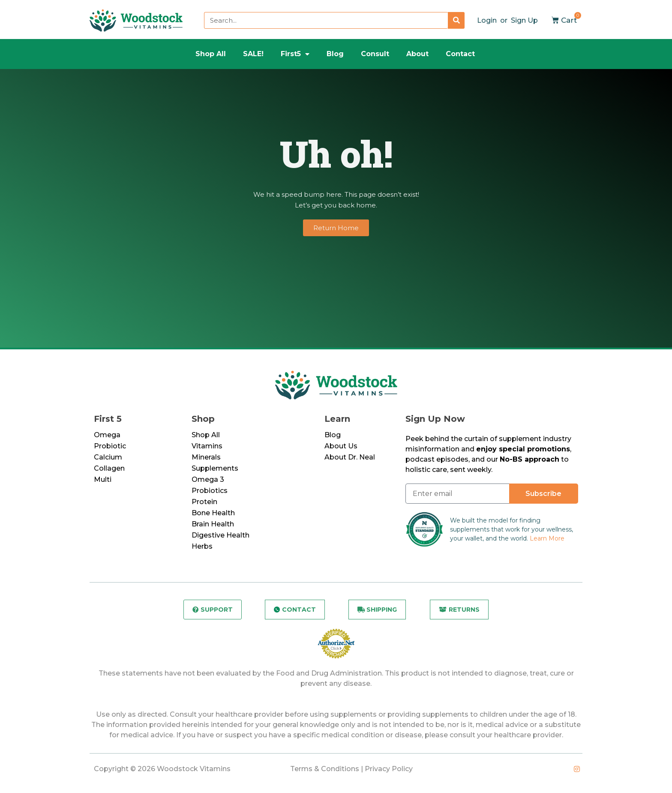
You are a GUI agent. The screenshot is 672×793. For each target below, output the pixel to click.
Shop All (211, 54)
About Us (341, 446)
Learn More (547, 538)
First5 (295, 54)
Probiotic (110, 446)
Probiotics (210, 491)
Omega (107, 435)
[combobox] (326, 20)
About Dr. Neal (350, 457)
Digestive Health (220, 535)
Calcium (108, 457)
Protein (204, 502)
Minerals (206, 457)
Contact (460, 54)
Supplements (215, 468)
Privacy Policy (389, 769)
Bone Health (213, 513)
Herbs (202, 546)
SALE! (253, 54)
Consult (375, 54)
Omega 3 (208, 479)
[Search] (456, 20)
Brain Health (213, 524)
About (417, 54)
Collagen (109, 468)
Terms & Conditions (325, 769)
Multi (103, 479)
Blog (335, 54)
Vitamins (207, 446)
